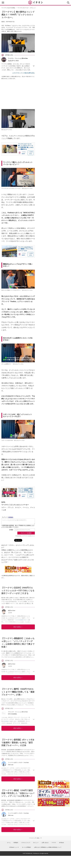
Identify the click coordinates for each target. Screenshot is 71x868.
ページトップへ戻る (35, 838)
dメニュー (36, 843)
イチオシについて (26, 843)
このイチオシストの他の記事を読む (23, 73)
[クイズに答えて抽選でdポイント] (54, 793)
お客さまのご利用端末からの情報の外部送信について (48, 847)
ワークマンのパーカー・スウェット (27, 8)
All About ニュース (14, 847)
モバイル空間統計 (26, 847)
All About (61, 843)
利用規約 (16, 843)
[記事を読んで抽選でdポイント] (54, 802)
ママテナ (54, 843)
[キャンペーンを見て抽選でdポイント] (54, 787)
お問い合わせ (45, 843)
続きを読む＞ (18, 627)
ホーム (9, 843)
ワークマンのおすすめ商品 (8, 8)
